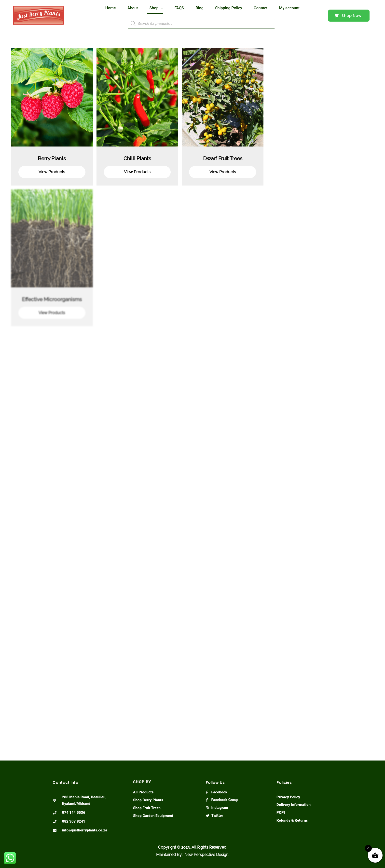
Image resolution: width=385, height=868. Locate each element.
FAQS (179, 8)
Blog (197, 8)
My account (280, 8)
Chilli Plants (137, 158)
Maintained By (169, 855)
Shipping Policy (224, 8)
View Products (52, 172)
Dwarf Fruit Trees (223, 158)
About (137, 8)
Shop (158, 8)
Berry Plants (52, 158)
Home (117, 8)
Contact (254, 8)
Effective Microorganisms (52, 299)
